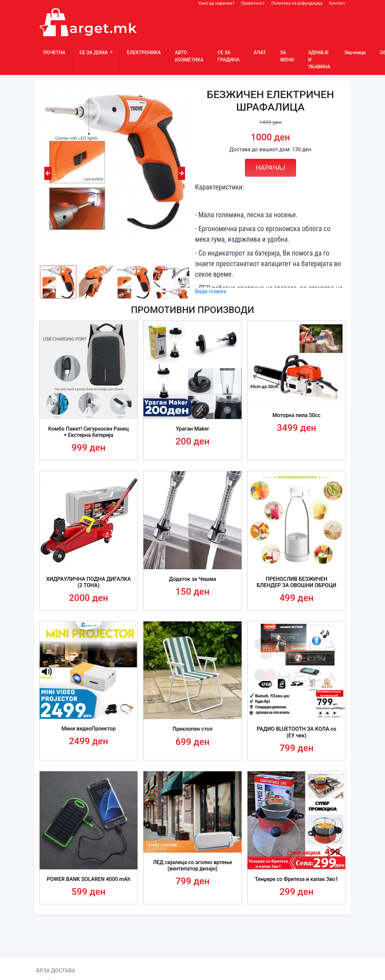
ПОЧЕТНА (54, 53)
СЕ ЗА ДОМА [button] (94, 53)
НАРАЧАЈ (270, 168)
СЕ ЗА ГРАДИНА (229, 56)
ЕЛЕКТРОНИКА (144, 53)
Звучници (355, 53)
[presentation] (48, 173)
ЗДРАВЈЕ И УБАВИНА (319, 60)
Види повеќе (211, 291)
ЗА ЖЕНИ (287, 56)
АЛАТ (260, 53)
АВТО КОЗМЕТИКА (189, 56)
